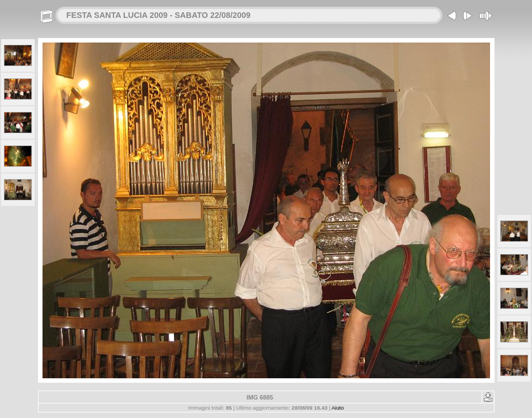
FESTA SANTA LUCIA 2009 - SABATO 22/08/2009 (159, 15)
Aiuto (338, 408)
